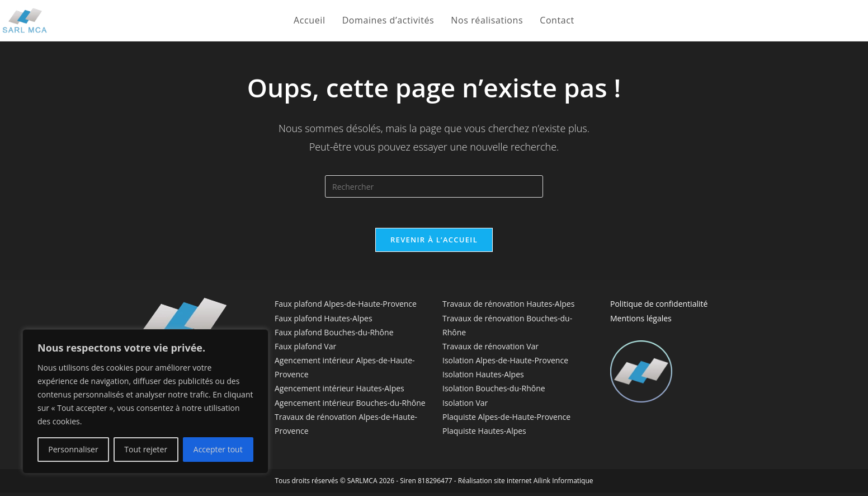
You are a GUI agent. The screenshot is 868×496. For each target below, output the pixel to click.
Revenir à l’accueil (434, 243)
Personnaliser (73, 449)
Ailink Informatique (563, 484)
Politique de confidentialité (659, 307)
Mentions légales (641, 321)
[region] (145, 401)
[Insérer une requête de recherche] (434, 186)
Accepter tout (218, 449)
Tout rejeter (146, 449)
